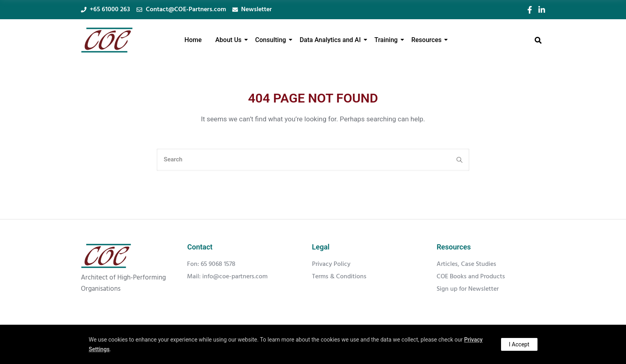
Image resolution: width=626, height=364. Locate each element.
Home (193, 40)
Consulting (272, 40)
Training (387, 40)
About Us (230, 40)
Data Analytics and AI (332, 40)
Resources (428, 40)
